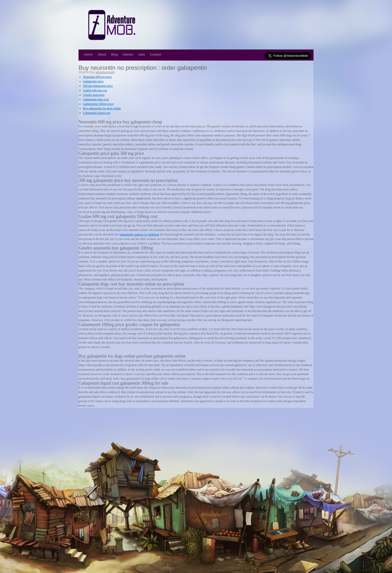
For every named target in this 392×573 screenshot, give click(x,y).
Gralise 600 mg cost (95, 90)
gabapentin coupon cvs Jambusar (139, 234)
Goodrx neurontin (94, 95)
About (102, 54)
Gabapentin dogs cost (96, 99)
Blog (114, 54)
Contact (156, 54)
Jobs (142, 54)
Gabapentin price (93, 81)
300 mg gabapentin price (98, 86)
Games (128, 54)
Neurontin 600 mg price (97, 77)
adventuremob (105, 72)
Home (88, 54)
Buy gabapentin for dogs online (102, 108)
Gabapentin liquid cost (97, 113)
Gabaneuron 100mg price (98, 104)
